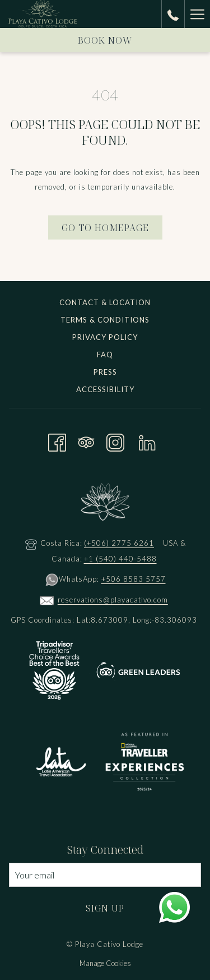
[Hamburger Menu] (197, 14)
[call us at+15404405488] (173, 14)
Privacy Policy (105, 337)
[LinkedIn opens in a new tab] (147, 441)
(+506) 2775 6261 (119, 543)
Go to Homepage (105, 228)
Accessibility (105, 389)
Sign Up (105, 908)
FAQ (105, 355)
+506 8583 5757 (134, 579)
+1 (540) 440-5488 (120, 559)
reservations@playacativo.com (113, 600)
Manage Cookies (105, 963)
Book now (105, 40)
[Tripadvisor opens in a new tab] (86, 441)
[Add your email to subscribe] (105, 875)
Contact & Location (105, 302)
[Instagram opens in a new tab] (115, 441)
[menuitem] (105, 304)
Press (105, 372)
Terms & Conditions (105, 320)
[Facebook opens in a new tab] (57, 441)
